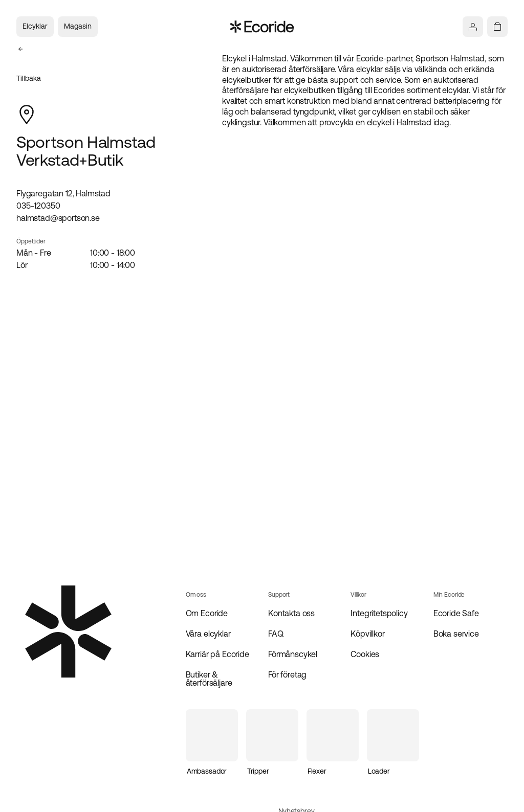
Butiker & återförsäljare (209, 679)
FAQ (276, 634)
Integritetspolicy (379, 613)
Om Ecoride (207, 613)
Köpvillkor (367, 634)
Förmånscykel (293, 654)
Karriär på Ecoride (217, 654)
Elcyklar (35, 26)
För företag (287, 674)
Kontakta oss (291, 613)
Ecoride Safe (456, 613)
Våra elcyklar (208, 634)
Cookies (365, 654)
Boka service (456, 634)
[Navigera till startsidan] (262, 27)
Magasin (78, 26)
